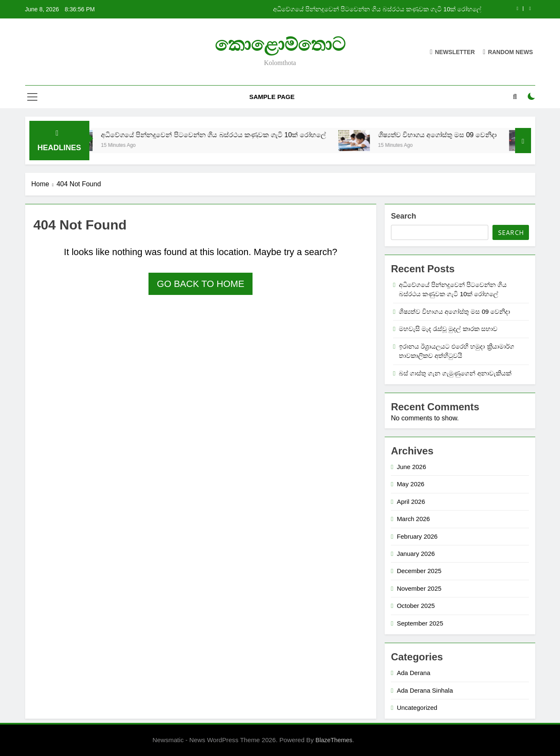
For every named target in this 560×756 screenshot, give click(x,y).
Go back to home (201, 284)
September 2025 (420, 623)
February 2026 (417, 536)
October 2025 (416, 606)
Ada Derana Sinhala (425, 690)
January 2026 (416, 554)
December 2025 (419, 571)
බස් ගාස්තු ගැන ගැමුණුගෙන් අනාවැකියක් (455, 373)
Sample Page (272, 97)
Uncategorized (417, 708)
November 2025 (419, 588)
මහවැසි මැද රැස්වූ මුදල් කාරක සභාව (448, 329)
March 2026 (413, 519)
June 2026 (412, 467)
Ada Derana (414, 673)
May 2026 (411, 484)
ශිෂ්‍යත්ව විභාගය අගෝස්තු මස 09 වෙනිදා (448, 135)
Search (404, 216)
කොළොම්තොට (280, 44)
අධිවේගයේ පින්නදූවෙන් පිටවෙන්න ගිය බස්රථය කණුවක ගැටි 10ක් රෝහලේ (377, 9)
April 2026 (411, 502)
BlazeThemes (334, 740)
